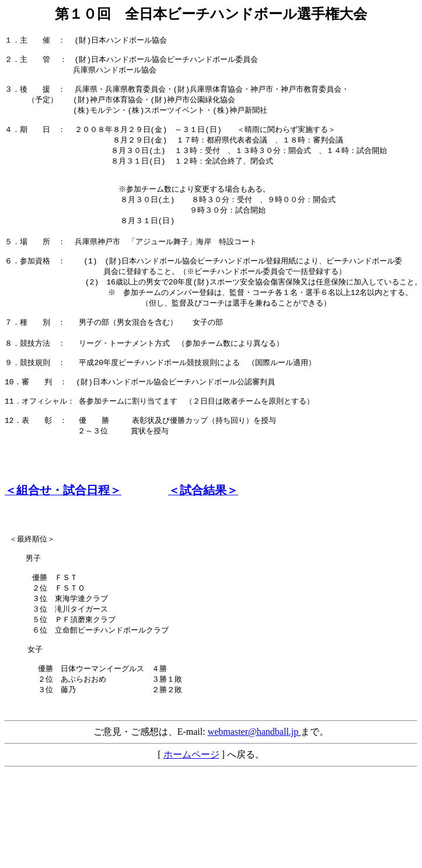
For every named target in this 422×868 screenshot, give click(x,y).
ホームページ (191, 820)
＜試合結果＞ (203, 532)
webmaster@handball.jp (254, 797)
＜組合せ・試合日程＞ (63, 532)
